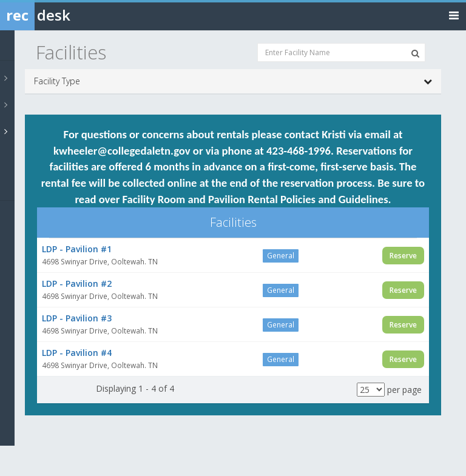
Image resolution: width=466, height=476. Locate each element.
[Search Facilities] (415, 53)
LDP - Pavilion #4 (77, 353)
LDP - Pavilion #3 (77, 318)
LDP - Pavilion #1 (77, 249)
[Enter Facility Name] (341, 52)
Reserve (403, 256)
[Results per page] (371, 390)
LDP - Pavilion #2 (77, 283)
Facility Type (233, 81)
